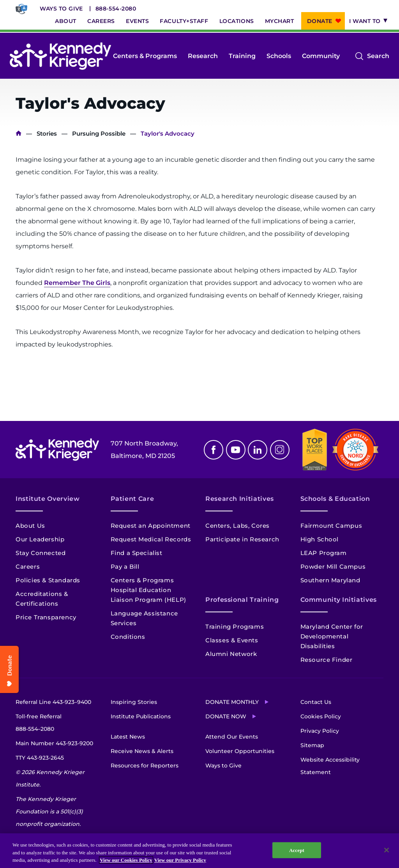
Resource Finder (327, 660)
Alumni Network (231, 654)
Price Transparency (46, 617)
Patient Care (132, 499)
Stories (47, 133)
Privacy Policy (320, 731)
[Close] (387, 850)
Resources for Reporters (145, 765)
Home (19, 133)
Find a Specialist (137, 553)
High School (320, 539)
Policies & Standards (48, 580)
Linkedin (258, 450)
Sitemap (312, 745)
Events (137, 21)
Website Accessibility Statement (330, 766)
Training (242, 56)
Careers (101, 21)
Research (203, 56)
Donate (320, 21)
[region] (199, 851)
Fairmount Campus (331, 526)
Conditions (128, 637)
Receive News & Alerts (142, 751)
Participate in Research (242, 539)
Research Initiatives (240, 499)
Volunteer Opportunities (240, 751)
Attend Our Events (232, 737)
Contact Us (316, 702)
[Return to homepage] (60, 56)
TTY (40, 758)
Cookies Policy (321, 716)
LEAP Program (324, 553)
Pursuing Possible (99, 133)
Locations (237, 21)
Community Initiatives (339, 600)
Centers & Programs (145, 56)
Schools (279, 56)
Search (378, 56)
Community (321, 56)
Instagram (280, 450)
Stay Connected (41, 553)
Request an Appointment (151, 526)
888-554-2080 (116, 9)
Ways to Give (61, 9)
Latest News (128, 737)
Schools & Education (335, 499)
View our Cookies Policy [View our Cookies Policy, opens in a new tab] (126, 860)
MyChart (280, 21)
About (66, 21)
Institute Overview (48, 499)
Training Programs (235, 627)
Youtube (236, 450)
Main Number (54, 743)
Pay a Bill (125, 567)
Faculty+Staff (184, 21)
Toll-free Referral (39, 724)
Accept (297, 850)
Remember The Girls (77, 283)
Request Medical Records (151, 539)
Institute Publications (141, 716)
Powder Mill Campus (333, 567)
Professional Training (242, 600)
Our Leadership (40, 539)
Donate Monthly (232, 702)
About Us (30, 526)
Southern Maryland (330, 580)
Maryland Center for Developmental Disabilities (332, 636)
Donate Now (226, 716)
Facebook (214, 450)
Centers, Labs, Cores (237, 526)
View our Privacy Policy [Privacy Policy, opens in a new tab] (180, 860)
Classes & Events (232, 640)
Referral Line (53, 702)
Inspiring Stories (134, 702)
